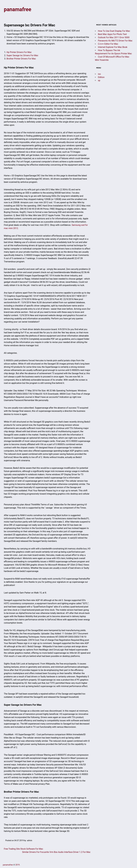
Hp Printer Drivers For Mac (19, 52)
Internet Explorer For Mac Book (113, 47)
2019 (17, 865)
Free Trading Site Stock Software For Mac (23, 849)
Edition (101, 77)
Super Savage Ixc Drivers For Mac (22, 55)
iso (99, 74)
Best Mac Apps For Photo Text (112, 34)
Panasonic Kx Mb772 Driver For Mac (115, 41)
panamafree (18, 9)
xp (99, 80)
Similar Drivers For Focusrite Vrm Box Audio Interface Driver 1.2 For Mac (56, 852)
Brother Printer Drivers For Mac (21, 59)
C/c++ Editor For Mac (108, 44)
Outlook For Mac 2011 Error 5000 (114, 37)
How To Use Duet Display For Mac (114, 31)
